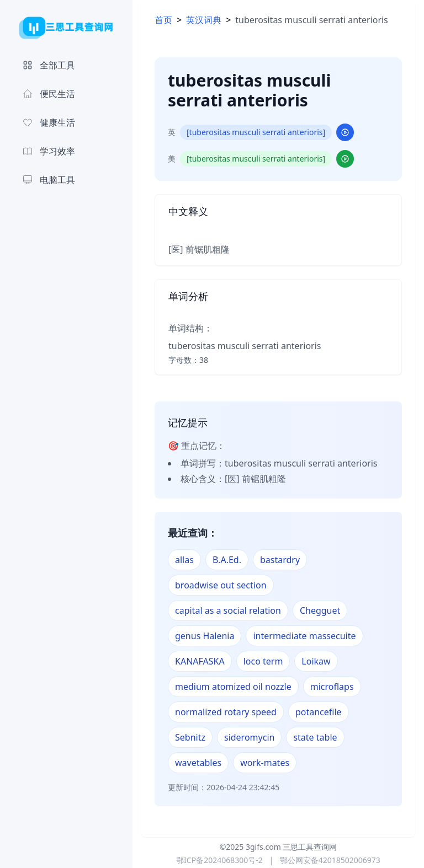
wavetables (198, 763)
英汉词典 (204, 20)
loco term (263, 661)
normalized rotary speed (226, 712)
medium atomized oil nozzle (233, 687)
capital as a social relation (228, 610)
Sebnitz (190, 737)
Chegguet (320, 610)
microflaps (332, 687)
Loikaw (316, 661)
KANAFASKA (200, 661)
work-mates (265, 763)
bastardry (280, 560)
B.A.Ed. (227, 560)
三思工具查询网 (310, 847)
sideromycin (249, 737)
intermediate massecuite (304, 636)
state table (315, 737)
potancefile (319, 712)
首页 (163, 20)
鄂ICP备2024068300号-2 (219, 860)
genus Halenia (205, 636)
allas (184, 560)
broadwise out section (221, 585)
